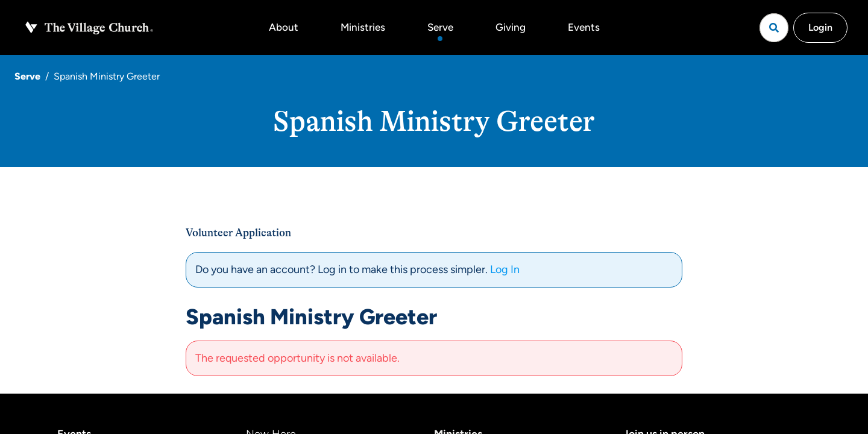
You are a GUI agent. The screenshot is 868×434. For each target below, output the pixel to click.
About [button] (284, 27)
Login (820, 27)
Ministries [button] (363, 27)
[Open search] (774, 28)
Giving (511, 27)
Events (584, 27)
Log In (505, 269)
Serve (440, 27)
